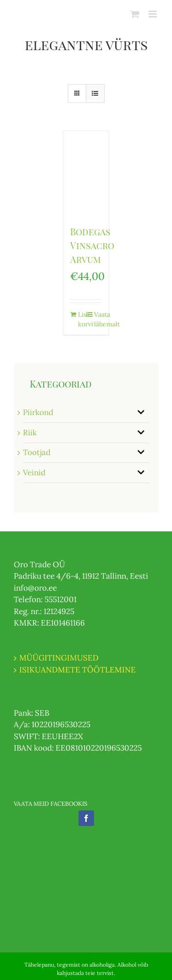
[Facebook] (86, 818)
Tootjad (37, 452)
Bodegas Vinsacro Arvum (92, 245)
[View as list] (95, 94)
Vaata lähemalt (98, 319)
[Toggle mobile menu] (153, 14)
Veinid (34, 473)
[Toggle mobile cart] (135, 14)
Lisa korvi (82, 319)
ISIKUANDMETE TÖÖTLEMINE (78, 670)
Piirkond (38, 412)
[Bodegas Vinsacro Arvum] (86, 174)
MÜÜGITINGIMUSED (59, 658)
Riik (30, 433)
